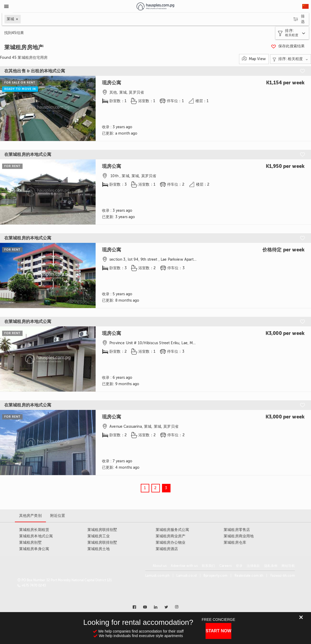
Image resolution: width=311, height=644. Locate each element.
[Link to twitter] (166, 607)
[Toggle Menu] (6, 6)
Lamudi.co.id (186, 576)
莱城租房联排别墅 (102, 530)
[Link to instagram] (177, 607)
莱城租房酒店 (167, 549)
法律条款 (253, 566)
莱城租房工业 (99, 536)
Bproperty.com (215, 576)
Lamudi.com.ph (157, 576)
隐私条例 (271, 566)
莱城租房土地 (99, 549)
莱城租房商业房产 (171, 536)
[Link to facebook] (134, 607)
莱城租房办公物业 (171, 543)
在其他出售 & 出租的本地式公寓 (35, 71)
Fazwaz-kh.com (283, 576)
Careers (226, 566)
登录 (239, 566)
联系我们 (208, 566)
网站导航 (288, 566)
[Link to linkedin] (156, 607)
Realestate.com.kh (249, 576)
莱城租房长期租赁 (34, 530)
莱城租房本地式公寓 (36, 536)
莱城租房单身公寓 (34, 549)
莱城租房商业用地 (239, 536)
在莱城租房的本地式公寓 (28, 155)
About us (160, 566)
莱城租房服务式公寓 (172, 530)
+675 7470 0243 (34, 585)
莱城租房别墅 (30, 543)
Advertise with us (184, 566)
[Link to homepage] (155, 6)
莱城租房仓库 (235, 543)
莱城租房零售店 (237, 530)
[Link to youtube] (145, 607)
